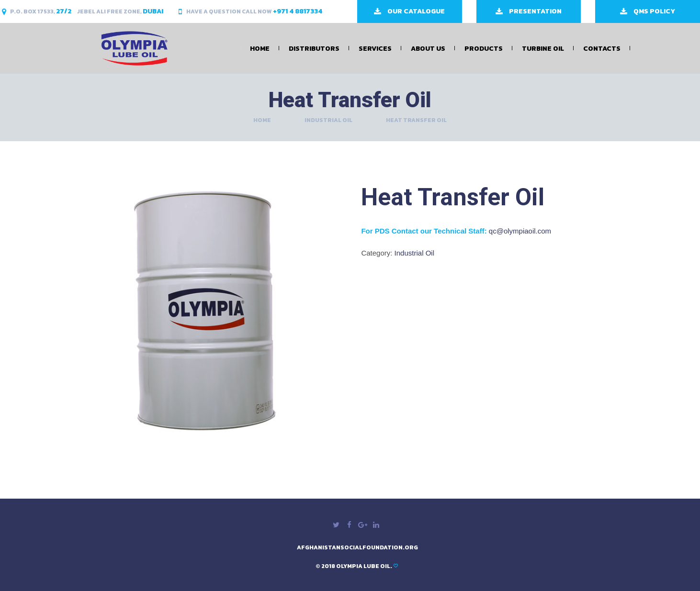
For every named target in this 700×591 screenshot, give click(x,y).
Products (484, 49)
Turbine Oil (543, 49)
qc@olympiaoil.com (520, 231)
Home (260, 49)
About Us (428, 49)
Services (375, 49)
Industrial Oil (328, 120)
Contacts (602, 49)
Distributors (314, 49)
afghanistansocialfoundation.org (357, 547)
